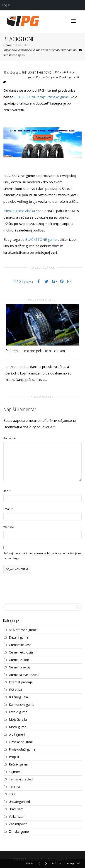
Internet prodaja (21, 682)
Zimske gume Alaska (19, 211)
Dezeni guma (19, 637)
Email (7, 509)
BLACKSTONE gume (41, 239)
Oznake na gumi (21, 742)
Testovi (14, 787)
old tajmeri (17, 734)
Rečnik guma (18, 764)
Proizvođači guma (47, 77)
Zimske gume (67, 77)
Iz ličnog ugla (18, 697)
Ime (6, 491)
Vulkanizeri (17, 817)
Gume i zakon (19, 660)
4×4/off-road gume (23, 630)
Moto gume (18, 727)
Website (9, 527)
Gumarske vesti (20, 645)
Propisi (14, 757)
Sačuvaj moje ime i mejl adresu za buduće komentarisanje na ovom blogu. (42, 556)
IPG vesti (60, 72)
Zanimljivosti (18, 824)
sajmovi (15, 772)
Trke (12, 794)
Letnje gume (18, 712)
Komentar (10, 438)
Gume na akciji (20, 667)
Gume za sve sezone (24, 675)
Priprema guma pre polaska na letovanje (37, 351)
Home (7, 45)
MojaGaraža (18, 719)
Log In (6, 5)
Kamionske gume (22, 705)
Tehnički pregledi (21, 779)
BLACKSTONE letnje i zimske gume (42, 97)
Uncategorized (19, 802)
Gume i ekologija (21, 652)
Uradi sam (16, 809)
